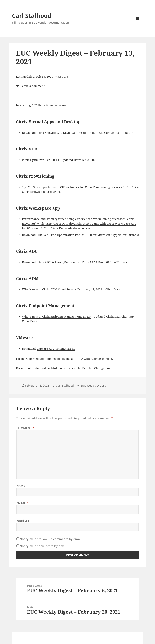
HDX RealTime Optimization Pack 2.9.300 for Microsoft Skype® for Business (88, 235)
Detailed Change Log (96, 368)
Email (22, 503)
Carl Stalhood (32, 15)
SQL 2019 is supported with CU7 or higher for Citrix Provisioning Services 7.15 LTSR (79, 187)
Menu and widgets (138, 24)
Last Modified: (26, 77)
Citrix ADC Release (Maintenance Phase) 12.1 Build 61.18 (75, 262)
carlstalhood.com (58, 368)
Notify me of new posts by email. (44, 546)
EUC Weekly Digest (93, 386)
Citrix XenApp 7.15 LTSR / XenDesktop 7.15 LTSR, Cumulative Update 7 (85, 133)
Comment (25, 428)
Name (22, 486)
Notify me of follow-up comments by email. (51, 539)
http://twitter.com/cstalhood (93, 359)
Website (23, 520)
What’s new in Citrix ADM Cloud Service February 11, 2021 (62, 289)
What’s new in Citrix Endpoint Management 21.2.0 (56, 317)
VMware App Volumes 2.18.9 (56, 348)
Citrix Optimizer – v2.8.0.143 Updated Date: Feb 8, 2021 (60, 160)
